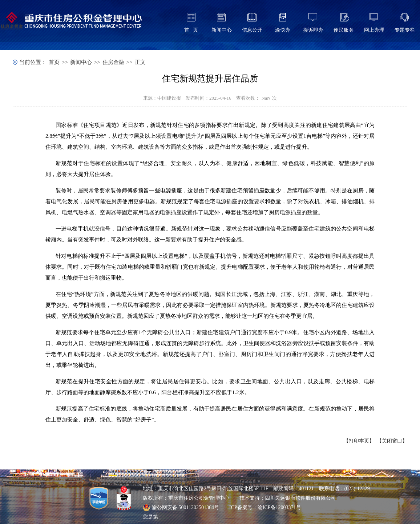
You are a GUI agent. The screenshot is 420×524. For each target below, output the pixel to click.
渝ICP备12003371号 (279, 507)
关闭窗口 (392, 441)
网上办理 (374, 30)
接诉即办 (313, 30)
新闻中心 (222, 30)
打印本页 (359, 441)
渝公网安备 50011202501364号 (181, 507)
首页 (54, 62)
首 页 (191, 30)
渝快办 (283, 30)
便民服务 (344, 30)
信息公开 (252, 30)
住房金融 (113, 62)
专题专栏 (405, 30)
